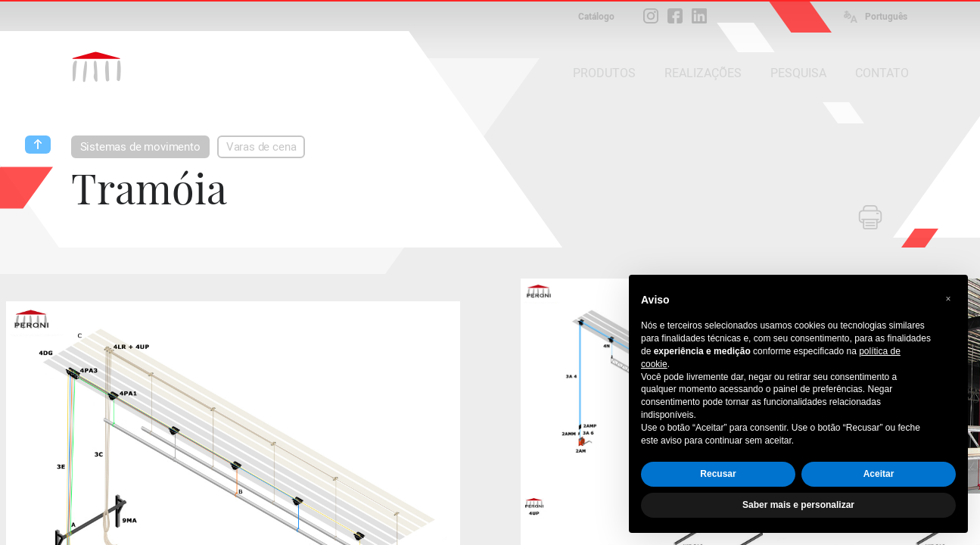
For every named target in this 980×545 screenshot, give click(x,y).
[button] (948, 299)
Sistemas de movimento (140, 147)
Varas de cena (261, 147)
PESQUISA (798, 73)
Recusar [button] (718, 474)
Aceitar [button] (879, 474)
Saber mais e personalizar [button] (798, 505)
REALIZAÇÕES (703, 73)
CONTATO (882, 73)
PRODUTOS (604, 73)
